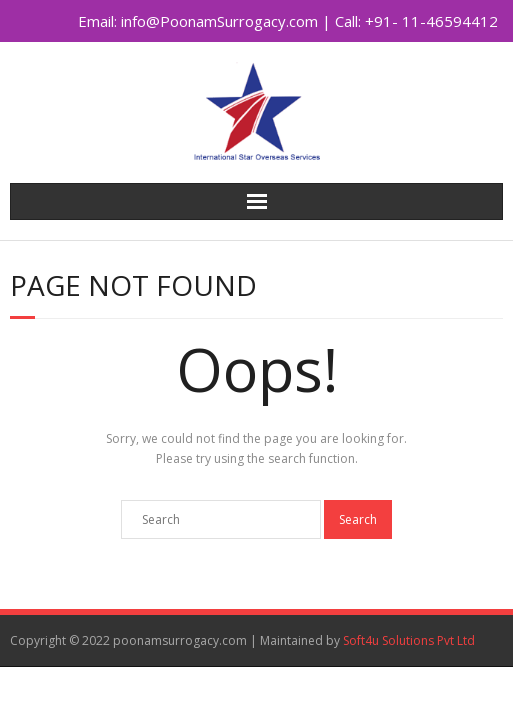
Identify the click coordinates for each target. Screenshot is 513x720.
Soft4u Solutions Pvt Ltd (409, 640)
